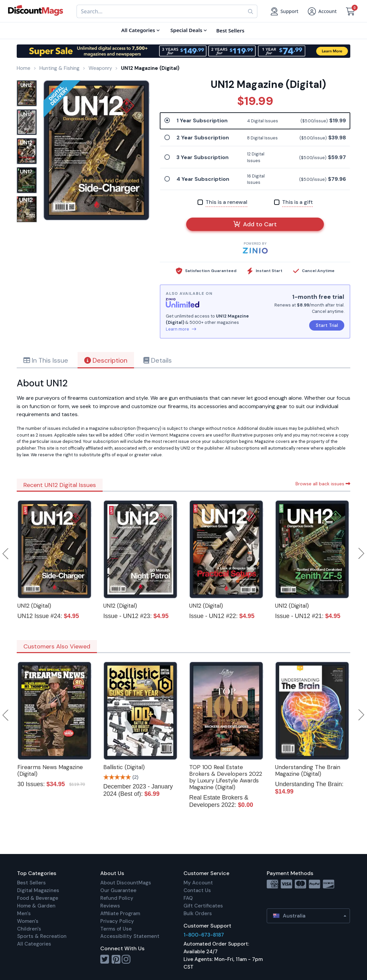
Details (158, 360)
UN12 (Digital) (34, 606)
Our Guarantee (118, 890)
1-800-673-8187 (204, 935)
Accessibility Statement (130, 936)
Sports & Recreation (42, 936)
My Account (198, 883)
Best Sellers (31, 883)
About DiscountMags (126, 883)
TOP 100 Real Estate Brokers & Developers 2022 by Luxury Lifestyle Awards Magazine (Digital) (226, 777)
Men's (24, 913)
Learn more (181, 329)
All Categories (34, 944)
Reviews (110, 906)
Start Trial (327, 325)
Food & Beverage (38, 898)
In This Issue (46, 360)
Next (361, 554)
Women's (28, 921)
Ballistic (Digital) (124, 767)
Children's (29, 929)
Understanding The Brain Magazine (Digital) (308, 770)
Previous (6, 554)
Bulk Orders (198, 913)
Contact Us (197, 890)
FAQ (188, 898)
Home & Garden (36, 906)
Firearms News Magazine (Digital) (50, 770)
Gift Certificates (203, 906)
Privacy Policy (117, 921)
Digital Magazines (38, 890)
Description (106, 360)
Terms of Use (116, 929)
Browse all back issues (323, 484)
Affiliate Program (120, 913)
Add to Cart (255, 224)
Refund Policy (117, 898)
